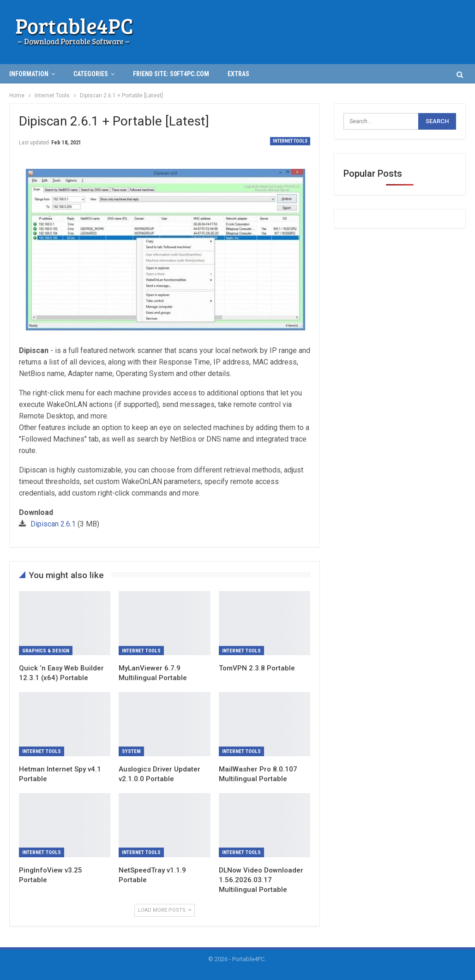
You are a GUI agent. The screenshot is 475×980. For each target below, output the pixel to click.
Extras (238, 74)
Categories (91, 74)
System (131, 751)
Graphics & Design (46, 651)
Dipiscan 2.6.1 (53, 524)
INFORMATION (29, 74)
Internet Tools (290, 141)
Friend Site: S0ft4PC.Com (171, 74)
